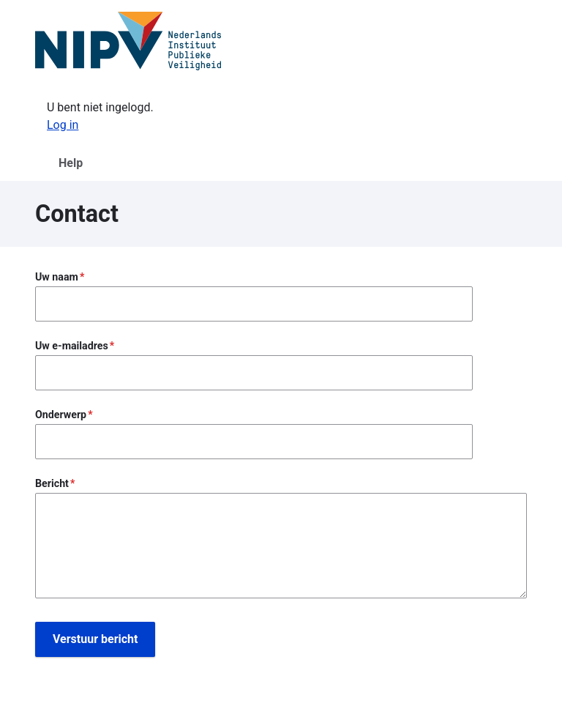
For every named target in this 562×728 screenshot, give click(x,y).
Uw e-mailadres (72, 346)
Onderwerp (61, 415)
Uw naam (57, 277)
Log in (63, 125)
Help (71, 163)
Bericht (52, 483)
